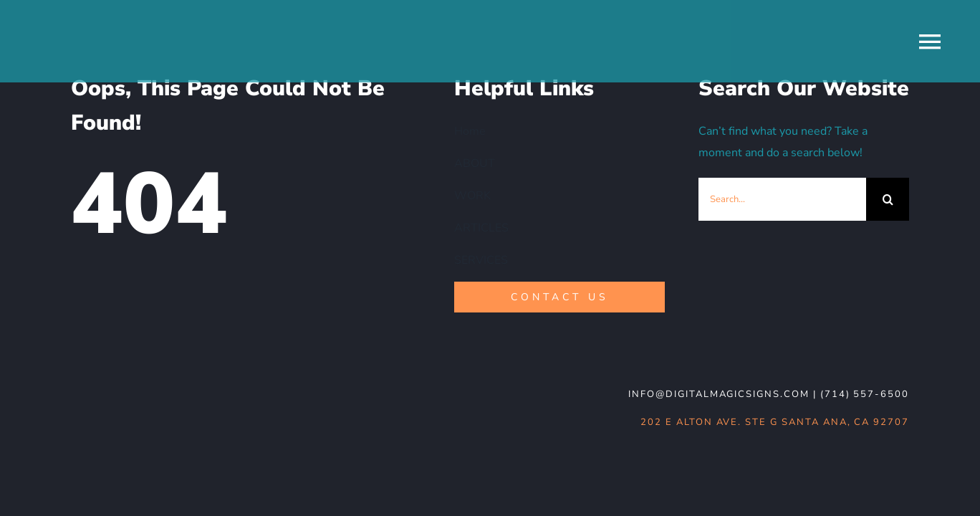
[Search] (888, 199)
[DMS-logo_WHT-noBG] (175, 386)
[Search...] (782, 199)
